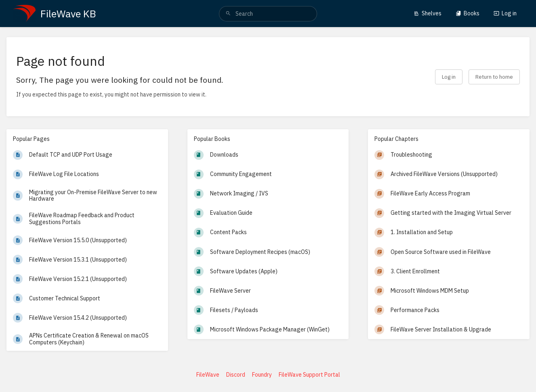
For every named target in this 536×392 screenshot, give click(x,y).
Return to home (494, 77)
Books (468, 13)
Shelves (428, 13)
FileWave (208, 375)
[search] (268, 14)
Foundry (262, 375)
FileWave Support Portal (309, 375)
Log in (505, 13)
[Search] (228, 14)
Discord (236, 375)
